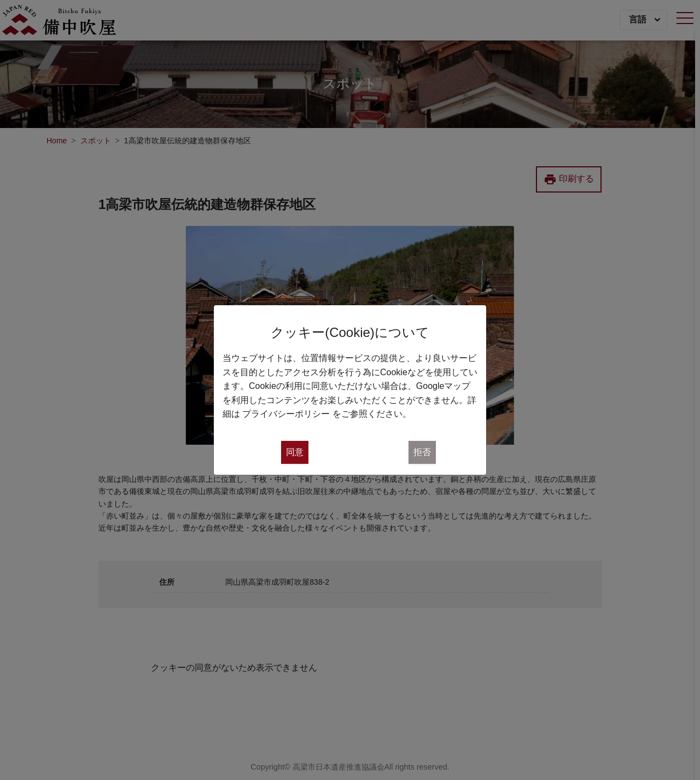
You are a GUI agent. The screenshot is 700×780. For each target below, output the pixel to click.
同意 (295, 452)
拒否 (422, 452)
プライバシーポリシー (286, 414)
